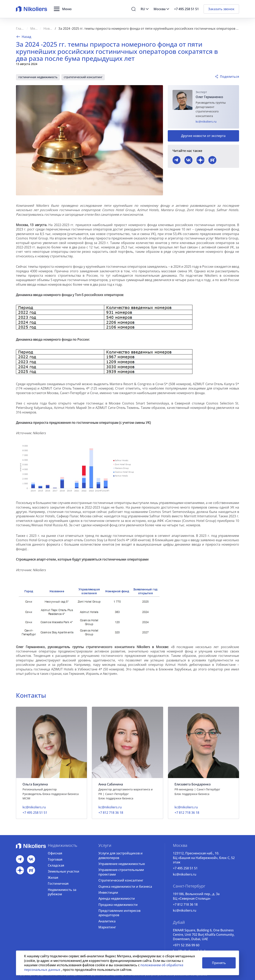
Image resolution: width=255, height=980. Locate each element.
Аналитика (107, 921)
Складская (56, 865)
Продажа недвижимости (118, 905)
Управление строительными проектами (121, 872)
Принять (219, 963)
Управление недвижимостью (122, 864)
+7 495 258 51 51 (185, 868)
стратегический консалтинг (83, 77)
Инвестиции (108, 892)
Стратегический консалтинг (121, 880)
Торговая (55, 859)
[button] (63, 9)
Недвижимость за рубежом (62, 892)
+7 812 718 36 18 (185, 904)
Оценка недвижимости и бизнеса (125, 887)
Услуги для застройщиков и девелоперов (121, 855)
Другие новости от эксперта (203, 136)
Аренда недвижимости (117, 898)
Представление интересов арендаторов (119, 913)
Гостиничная (58, 884)
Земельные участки (64, 871)
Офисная (55, 853)
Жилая (53, 878)
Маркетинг (107, 927)
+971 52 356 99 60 (186, 945)
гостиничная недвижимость (38, 77)
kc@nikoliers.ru (206, 122)
